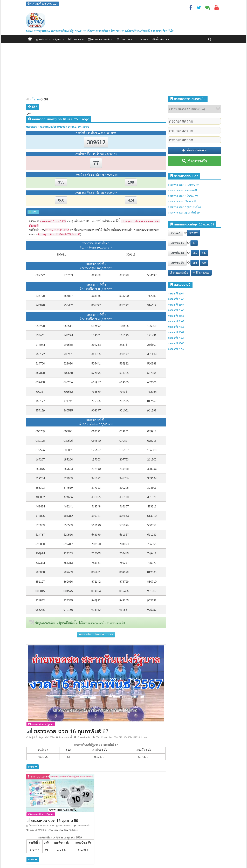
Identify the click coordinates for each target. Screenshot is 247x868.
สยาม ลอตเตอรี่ (65, 737)
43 (125, 737)
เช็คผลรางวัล (194, 161)
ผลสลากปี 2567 (176, 304)
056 (98, 737)
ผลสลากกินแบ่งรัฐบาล (49, 39)
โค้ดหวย (142, 39)
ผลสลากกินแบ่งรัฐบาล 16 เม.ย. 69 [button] (96, 634)
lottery (144, 737)
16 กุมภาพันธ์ (107, 737)
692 (60, 830)
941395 (136, 737)
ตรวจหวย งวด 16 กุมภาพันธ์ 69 (184, 207)
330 (116, 737)
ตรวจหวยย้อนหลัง (99, 39)
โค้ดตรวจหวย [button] (201, 273)
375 (121, 737)
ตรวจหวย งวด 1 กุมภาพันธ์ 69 (184, 212)
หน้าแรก (33, 99)
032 (32, 830)
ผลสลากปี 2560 (176, 343)
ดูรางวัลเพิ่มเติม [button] (179, 273)
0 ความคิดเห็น (82, 737)
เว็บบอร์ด (123, 39)
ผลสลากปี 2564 (176, 321)
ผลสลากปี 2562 (176, 332)
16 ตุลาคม (39, 830)
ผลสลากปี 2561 (176, 338)
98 (70, 830)
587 (129, 737)
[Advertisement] (123, 70)
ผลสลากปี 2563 (176, 327)
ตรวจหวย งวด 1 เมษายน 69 (183, 190)
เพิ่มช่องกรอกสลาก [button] (194, 150)
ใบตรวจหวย (76, 39)
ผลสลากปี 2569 (176, 293)
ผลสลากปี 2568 (176, 299)
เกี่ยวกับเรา (160, 39)
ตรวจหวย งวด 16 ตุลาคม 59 (55, 821)
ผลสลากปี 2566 (176, 310)
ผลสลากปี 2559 (176, 349)
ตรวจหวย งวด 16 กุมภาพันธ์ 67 (71, 731)
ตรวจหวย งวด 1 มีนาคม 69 (182, 201)
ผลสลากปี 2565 (176, 316)
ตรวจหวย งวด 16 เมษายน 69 (183, 185)
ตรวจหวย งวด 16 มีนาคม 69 (183, 196)
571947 (49, 830)
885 (65, 830)
